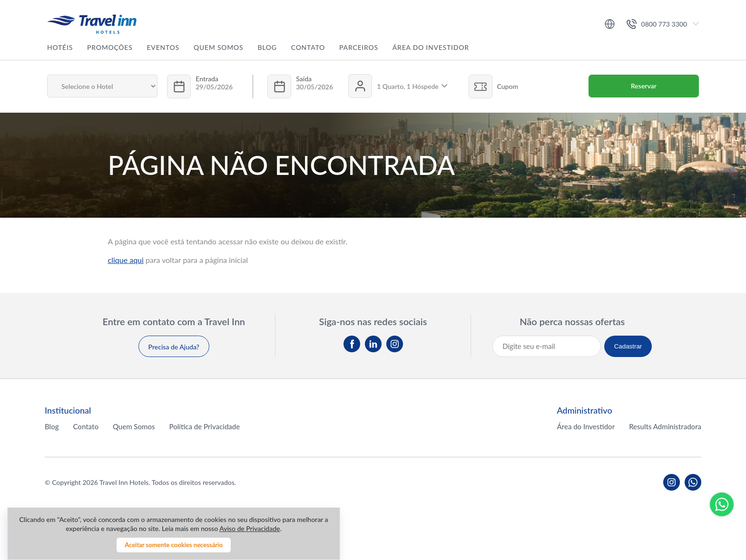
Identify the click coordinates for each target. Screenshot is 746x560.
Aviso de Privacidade (250, 528)
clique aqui (126, 260)
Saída (304, 79)
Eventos (163, 47)
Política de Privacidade (204, 426)
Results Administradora (665, 426)
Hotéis (60, 47)
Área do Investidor (431, 47)
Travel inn (92, 24)
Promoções (110, 47)
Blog (267, 47)
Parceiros (359, 47)
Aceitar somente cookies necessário (174, 545)
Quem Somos (219, 47)
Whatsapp (722, 504)
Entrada (207, 79)
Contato (308, 47)
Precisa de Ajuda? (174, 347)
